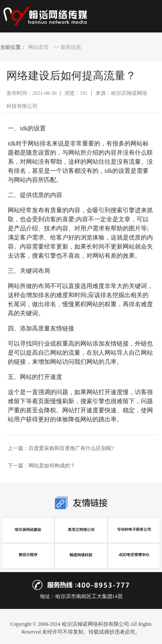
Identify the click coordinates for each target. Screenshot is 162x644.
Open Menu (141, 16)
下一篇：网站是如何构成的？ (41, 466)
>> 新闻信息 (67, 47)
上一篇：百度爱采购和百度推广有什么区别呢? (61, 448)
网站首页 (38, 47)
